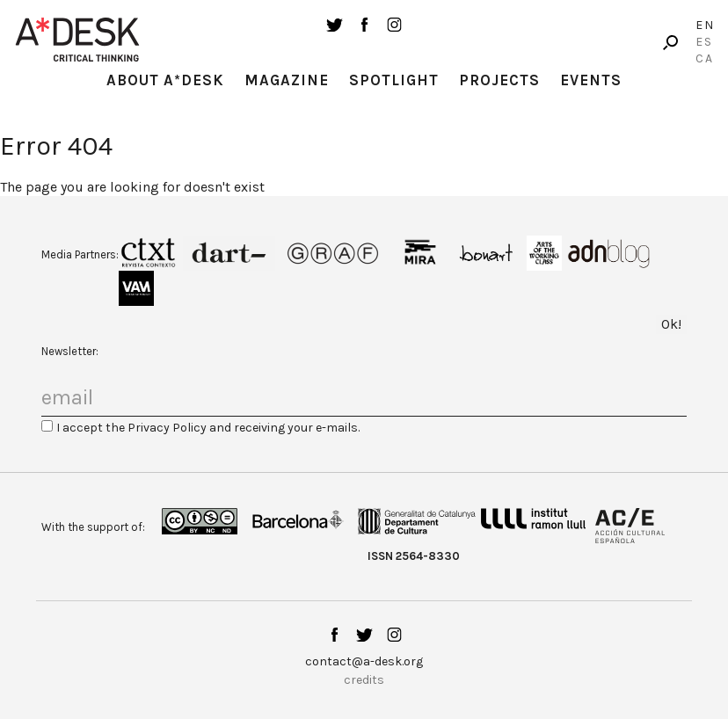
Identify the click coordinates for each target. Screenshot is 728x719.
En (705, 25)
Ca (705, 58)
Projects (499, 80)
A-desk (77, 40)
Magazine (287, 80)
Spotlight (394, 80)
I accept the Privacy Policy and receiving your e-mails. (208, 428)
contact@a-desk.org (364, 661)
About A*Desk (165, 80)
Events (591, 80)
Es (704, 42)
